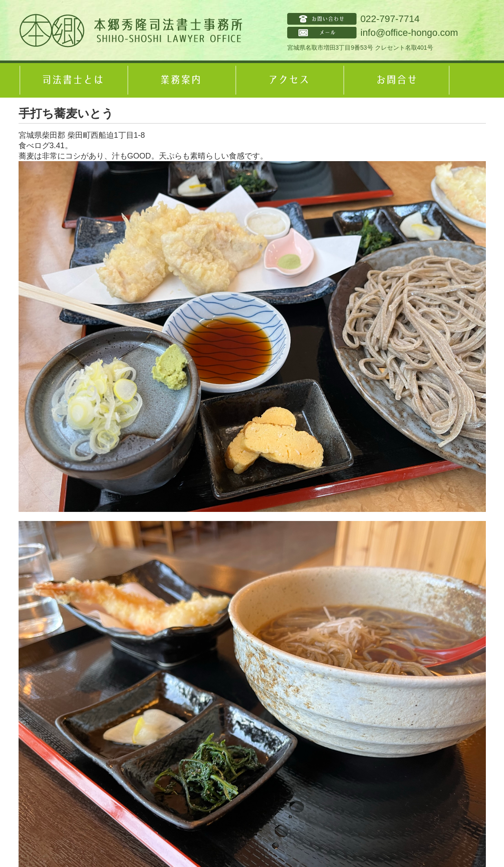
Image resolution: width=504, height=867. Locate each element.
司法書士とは (73, 80)
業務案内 (181, 80)
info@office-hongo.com (409, 33)
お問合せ (396, 80)
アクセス (288, 80)
